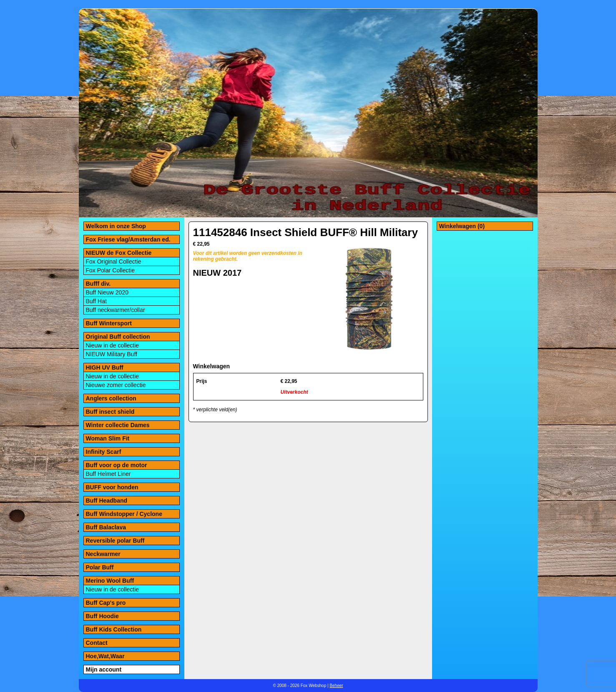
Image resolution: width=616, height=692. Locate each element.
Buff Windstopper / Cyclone (124, 514)
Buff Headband (107, 501)
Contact (97, 643)
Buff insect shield (110, 412)
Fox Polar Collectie (111, 270)
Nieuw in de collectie (113, 345)
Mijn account (104, 669)
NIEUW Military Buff (112, 354)
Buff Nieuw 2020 (107, 292)
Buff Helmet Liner (108, 474)
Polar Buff (100, 567)
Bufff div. (98, 284)
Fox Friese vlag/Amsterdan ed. (128, 239)
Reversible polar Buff (115, 541)
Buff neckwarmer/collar (116, 310)
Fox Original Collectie (114, 262)
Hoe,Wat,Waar (105, 656)
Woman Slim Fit (108, 438)
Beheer (336, 686)
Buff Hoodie (102, 616)
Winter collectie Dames (118, 425)
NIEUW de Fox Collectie (119, 253)
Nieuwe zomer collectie (116, 385)
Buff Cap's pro (106, 603)
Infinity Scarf (104, 452)
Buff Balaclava (106, 527)
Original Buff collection (118, 337)
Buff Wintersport (109, 323)
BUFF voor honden (112, 487)
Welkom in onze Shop (116, 226)
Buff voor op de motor (117, 465)
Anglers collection (111, 398)
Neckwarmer (103, 554)
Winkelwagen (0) (462, 226)
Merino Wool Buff (110, 581)
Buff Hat (96, 301)
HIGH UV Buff (105, 367)
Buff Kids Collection (114, 629)
